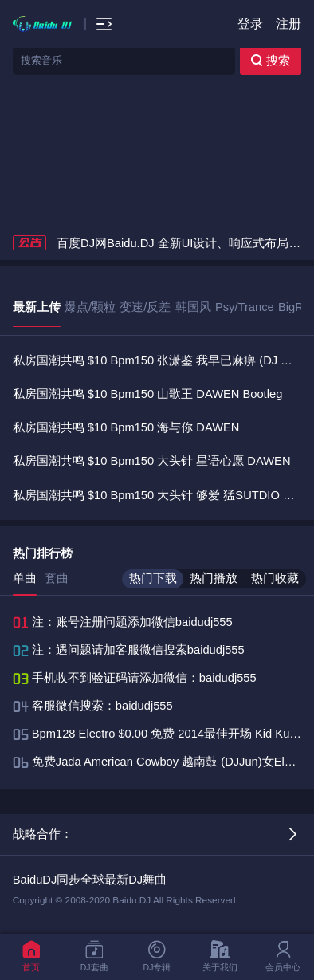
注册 (288, 24)
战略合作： (43, 834)
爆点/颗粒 (90, 307)
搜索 (271, 61)
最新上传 (37, 307)
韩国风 (193, 307)
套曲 (57, 578)
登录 (250, 24)
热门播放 (214, 578)
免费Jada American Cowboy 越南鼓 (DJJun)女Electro (171, 762)
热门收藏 (275, 578)
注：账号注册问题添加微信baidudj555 (132, 622)
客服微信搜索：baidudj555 (102, 706)
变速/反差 (145, 307)
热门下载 (153, 578)
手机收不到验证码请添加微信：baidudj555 (144, 678)
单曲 (25, 578)
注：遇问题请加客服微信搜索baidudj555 (138, 650)
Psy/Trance (245, 307)
